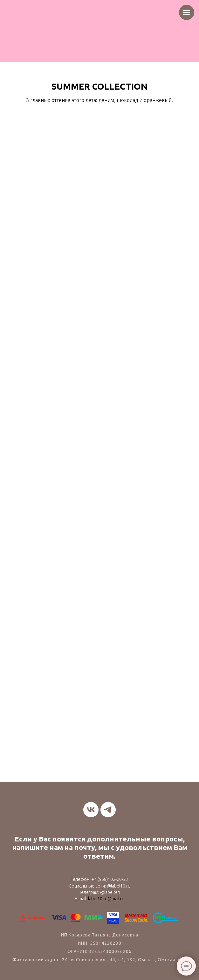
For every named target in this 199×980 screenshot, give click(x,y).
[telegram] (108, 810)
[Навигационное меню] (187, 12)
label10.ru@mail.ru (106, 899)
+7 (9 (96, 879)
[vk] (91, 810)
